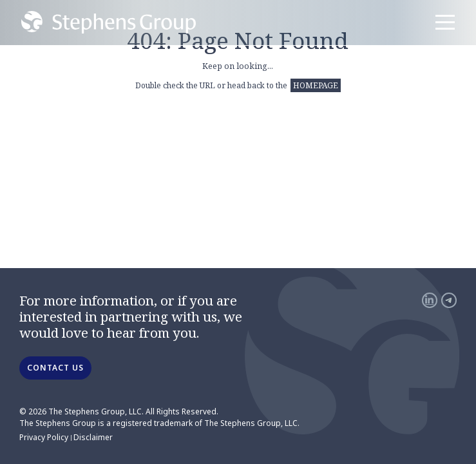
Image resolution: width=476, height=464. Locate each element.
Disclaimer (93, 438)
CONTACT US (55, 368)
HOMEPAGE (316, 85)
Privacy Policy (44, 438)
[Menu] (445, 23)
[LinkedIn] (430, 300)
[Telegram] (449, 300)
